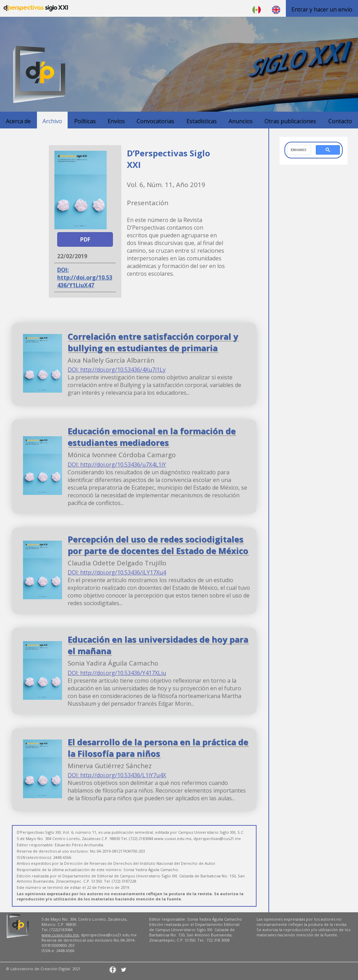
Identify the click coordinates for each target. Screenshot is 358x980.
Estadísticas (202, 121)
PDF (85, 239)
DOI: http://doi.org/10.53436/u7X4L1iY (117, 465)
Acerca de (18, 121)
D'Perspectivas (36, 8)
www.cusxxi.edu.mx (60, 935)
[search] (298, 150)
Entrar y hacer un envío (322, 9)
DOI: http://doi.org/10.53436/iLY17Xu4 (117, 572)
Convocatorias (155, 121)
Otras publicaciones (290, 121)
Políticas (85, 121)
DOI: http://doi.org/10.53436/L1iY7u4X (117, 775)
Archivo (52, 121)
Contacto (340, 121)
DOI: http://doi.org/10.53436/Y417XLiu (117, 673)
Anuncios (241, 121)
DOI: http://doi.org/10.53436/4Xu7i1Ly (117, 370)
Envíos (116, 121)
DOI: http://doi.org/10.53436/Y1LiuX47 (85, 277)
